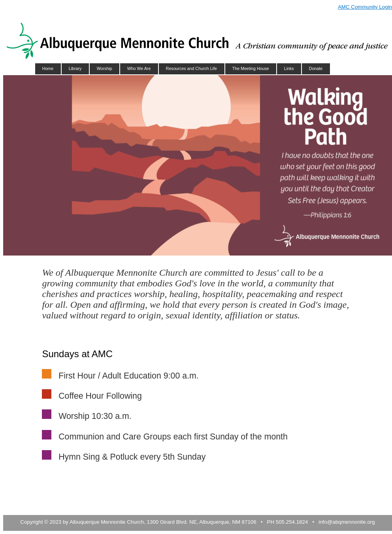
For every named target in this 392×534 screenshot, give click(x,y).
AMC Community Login (365, 7)
